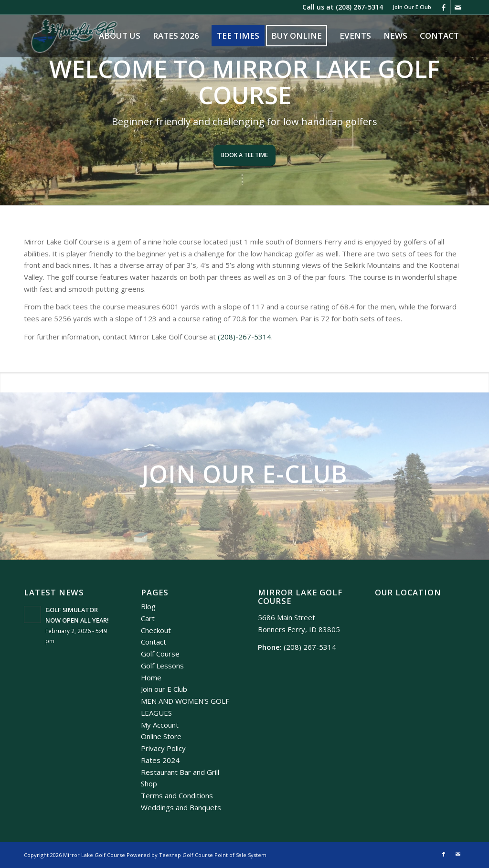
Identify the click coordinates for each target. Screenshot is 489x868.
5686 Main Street (287, 617)
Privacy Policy (163, 748)
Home (151, 677)
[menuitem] (409, 7)
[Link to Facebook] (443, 7)
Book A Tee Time (244, 155)
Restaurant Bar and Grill (180, 772)
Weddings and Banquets (181, 807)
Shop (149, 783)
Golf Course (160, 654)
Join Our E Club (412, 7)
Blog (148, 606)
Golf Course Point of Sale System (224, 855)
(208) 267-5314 (359, 7)
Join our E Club (164, 689)
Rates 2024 (160, 760)
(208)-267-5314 (244, 337)
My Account (160, 725)
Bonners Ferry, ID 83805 (299, 629)
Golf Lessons (162, 666)
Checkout (156, 630)
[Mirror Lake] (74, 36)
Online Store (161, 736)
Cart (148, 618)
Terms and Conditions (177, 795)
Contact (154, 642)
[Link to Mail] (458, 7)
